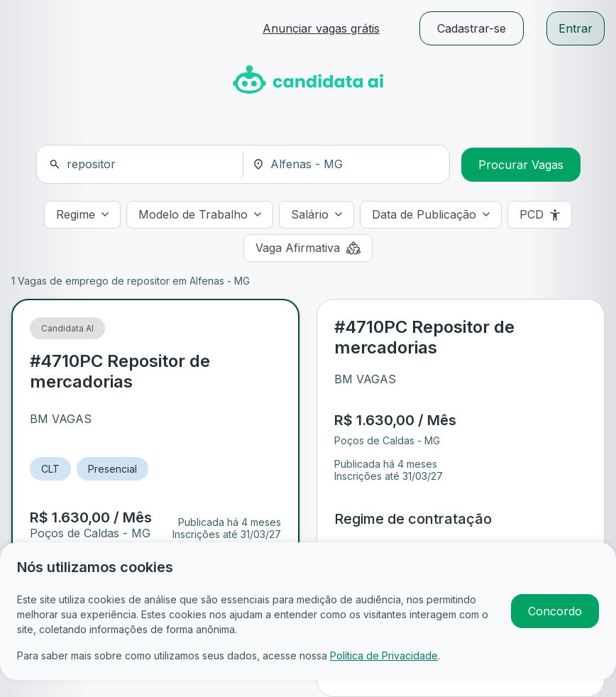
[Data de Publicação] (431, 215)
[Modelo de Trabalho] (200, 215)
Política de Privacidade (384, 655)
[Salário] (317, 215)
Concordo (555, 611)
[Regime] (82, 215)
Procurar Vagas (521, 165)
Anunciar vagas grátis (321, 28)
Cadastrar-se (472, 28)
